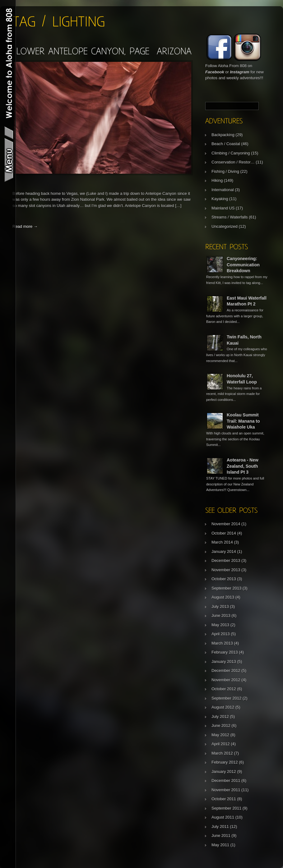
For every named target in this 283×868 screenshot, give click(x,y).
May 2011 (220, 845)
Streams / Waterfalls (230, 217)
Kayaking (220, 199)
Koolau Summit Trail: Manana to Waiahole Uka (243, 421)
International (223, 190)
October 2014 (224, 533)
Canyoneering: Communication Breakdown (243, 265)
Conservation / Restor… (233, 162)
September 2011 (226, 808)
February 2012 (225, 762)
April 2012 (221, 744)
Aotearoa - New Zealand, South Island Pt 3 (243, 466)
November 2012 (226, 680)
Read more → (25, 226)
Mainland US (223, 208)
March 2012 (222, 753)
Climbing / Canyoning (231, 153)
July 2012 (220, 716)
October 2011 (224, 799)
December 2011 (226, 781)
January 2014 (224, 551)
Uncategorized (225, 226)
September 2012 (226, 698)
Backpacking (223, 135)
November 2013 (226, 570)
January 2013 (224, 661)
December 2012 (226, 671)
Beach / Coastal (226, 144)
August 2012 (223, 707)
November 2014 (226, 524)
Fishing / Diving (225, 171)
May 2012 (220, 735)
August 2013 (223, 597)
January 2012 (224, 772)
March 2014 (222, 542)
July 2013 (220, 606)
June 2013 (221, 615)
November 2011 (226, 790)
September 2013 (226, 588)
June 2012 (221, 726)
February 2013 (225, 652)
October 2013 (224, 579)
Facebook (215, 72)
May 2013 (220, 625)
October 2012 (224, 689)
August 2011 (223, 817)
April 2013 (221, 634)
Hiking (217, 180)
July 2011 (220, 827)
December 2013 (226, 560)
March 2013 (222, 643)
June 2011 (221, 836)
